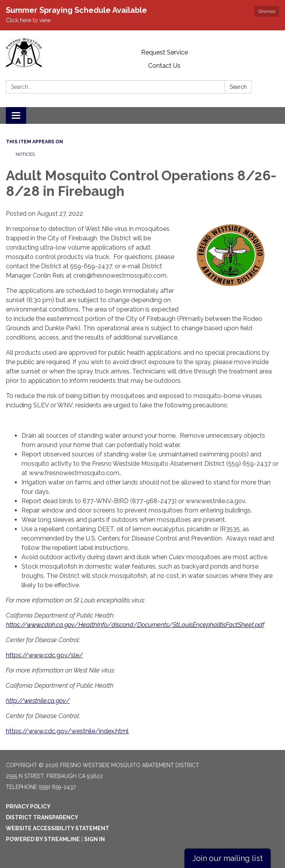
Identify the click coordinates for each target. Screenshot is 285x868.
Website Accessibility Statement (58, 828)
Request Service (165, 52)
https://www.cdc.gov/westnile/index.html (67, 731)
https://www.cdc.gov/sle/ (44, 655)
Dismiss (267, 11)
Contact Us (164, 66)
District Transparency (42, 817)
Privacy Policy (28, 806)
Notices (25, 154)
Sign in (95, 839)
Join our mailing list (227, 858)
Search (238, 87)
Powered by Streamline (43, 839)
